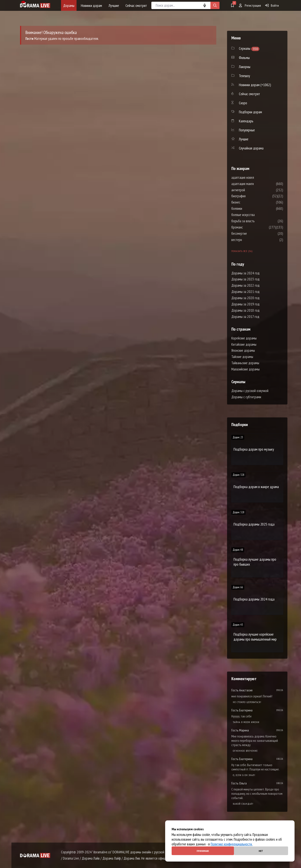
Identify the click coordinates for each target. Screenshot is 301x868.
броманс (250, 227)
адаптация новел (256, 177)
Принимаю (203, 851)
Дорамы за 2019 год (245, 304)
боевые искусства (256, 215)
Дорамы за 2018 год (245, 310)
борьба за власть (256, 221)
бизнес (249, 202)
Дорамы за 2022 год (245, 285)
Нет (261, 851)
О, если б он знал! (244, 775)
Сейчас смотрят (136, 5)
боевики (250, 208)
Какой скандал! (243, 804)
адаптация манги (256, 184)
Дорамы (69, 5)
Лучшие (114, 5)
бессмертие (252, 233)
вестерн (250, 240)
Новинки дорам (91, 5)
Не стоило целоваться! (247, 702)
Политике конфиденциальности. (232, 844)
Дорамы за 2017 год (245, 317)
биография (251, 196)
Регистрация (250, 5)
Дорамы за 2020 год (245, 298)
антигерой (251, 190)
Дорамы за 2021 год (245, 292)
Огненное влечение (245, 751)
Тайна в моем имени (246, 722)
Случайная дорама (251, 148)
